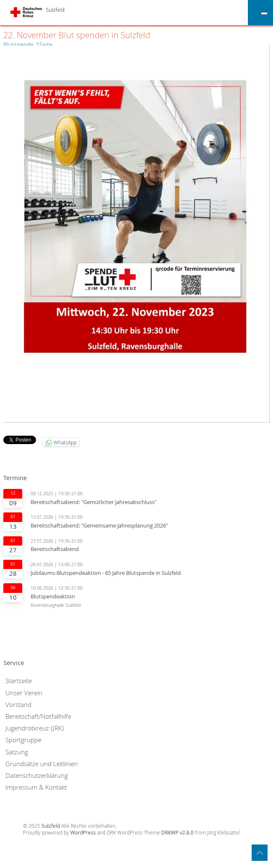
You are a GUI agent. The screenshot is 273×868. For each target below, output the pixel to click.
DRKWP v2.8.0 (177, 833)
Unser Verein (24, 693)
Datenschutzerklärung (37, 776)
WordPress (83, 833)
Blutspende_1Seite (28, 45)
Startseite (19, 681)
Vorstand (18, 705)
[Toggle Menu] (264, 13)
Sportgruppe (23, 740)
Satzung (17, 752)
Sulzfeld (55, 10)
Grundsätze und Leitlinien (42, 764)
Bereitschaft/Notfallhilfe (38, 716)
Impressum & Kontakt (36, 787)
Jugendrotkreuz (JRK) (35, 728)
